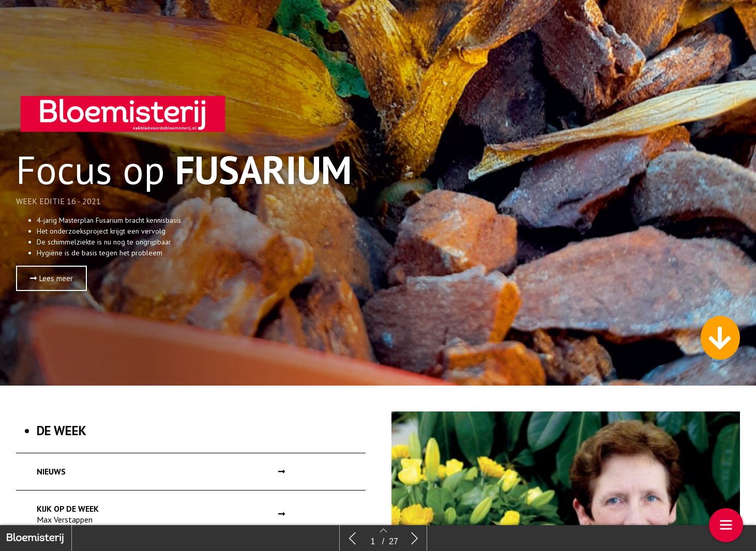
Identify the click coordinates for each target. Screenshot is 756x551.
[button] (51, 278)
